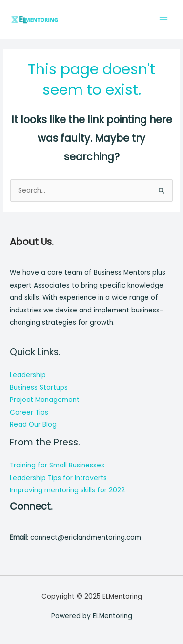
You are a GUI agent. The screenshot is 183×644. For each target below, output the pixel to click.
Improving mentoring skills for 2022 (67, 490)
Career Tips (29, 412)
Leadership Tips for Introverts (58, 478)
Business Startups (39, 388)
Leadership (28, 375)
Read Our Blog (33, 425)
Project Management (45, 400)
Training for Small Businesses (57, 465)
